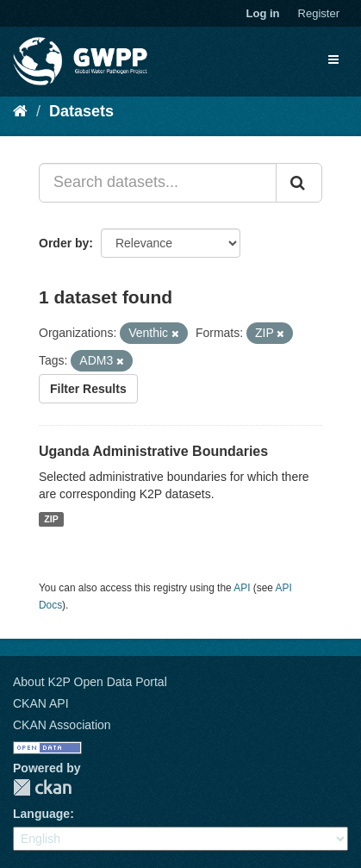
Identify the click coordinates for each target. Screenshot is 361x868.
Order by (64, 243)
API (242, 588)
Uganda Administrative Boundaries (153, 451)
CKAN (42, 787)
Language (41, 814)
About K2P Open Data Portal (90, 682)
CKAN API (41, 703)
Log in (263, 13)
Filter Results (88, 389)
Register (319, 13)
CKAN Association (62, 725)
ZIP (51, 519)
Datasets (81, 111)
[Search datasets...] (158, 183)
